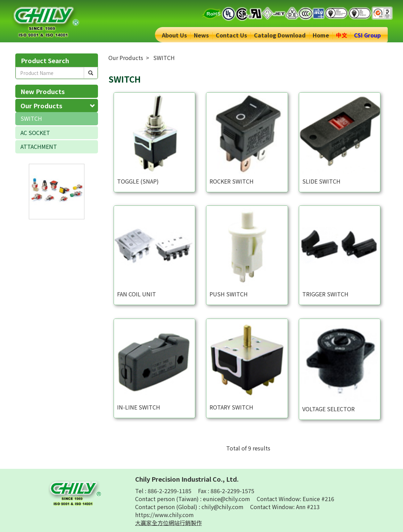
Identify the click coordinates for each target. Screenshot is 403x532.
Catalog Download (280, 35)
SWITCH (31, 118)
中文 (342, 35)
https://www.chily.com (165, 515)
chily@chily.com (223, 507)
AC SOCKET (35, 133)
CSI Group (367, 35)
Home (321, 35)
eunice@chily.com (227, 499)
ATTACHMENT (39, 146)
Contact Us (231, 35)
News (201, 35)
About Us (174, 35)
